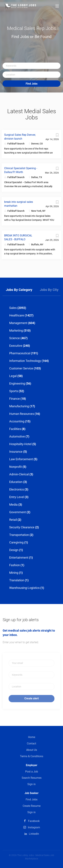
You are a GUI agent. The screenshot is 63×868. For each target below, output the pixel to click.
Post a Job (32, 772)
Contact (32, 743)
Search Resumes (32, 778)
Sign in (32, 784)
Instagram (34, 827)
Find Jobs (32, 84)
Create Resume (32, 806)
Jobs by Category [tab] (19, 290)
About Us (32, 750)
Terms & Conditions (32, 756)
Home (32, 737)
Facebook (34, 821)
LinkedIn (34, 834)
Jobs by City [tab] (49, 290)
